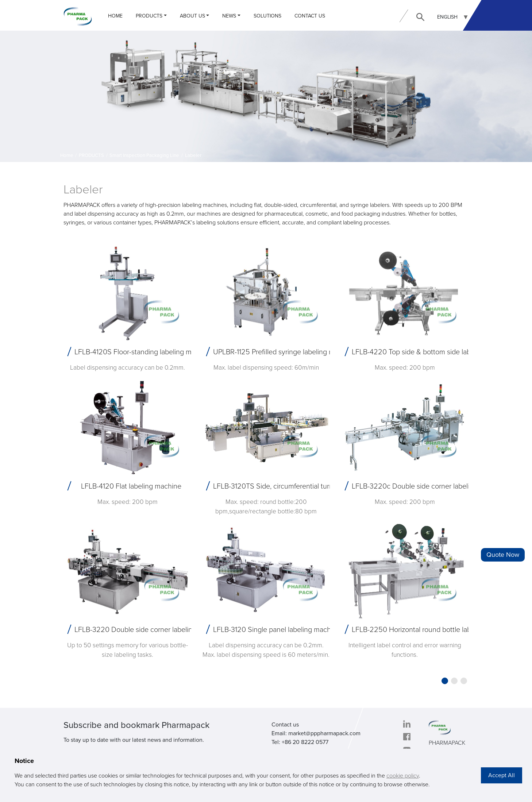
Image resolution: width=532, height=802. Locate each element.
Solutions (267, 16)
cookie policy (403, 776)
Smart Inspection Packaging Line (144, 155)
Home (115, 16)
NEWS (229, 16)
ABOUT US (192, 16)
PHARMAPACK (447, 743)
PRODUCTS (149, 16)
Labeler (193, 155)
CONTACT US (310, 16)
